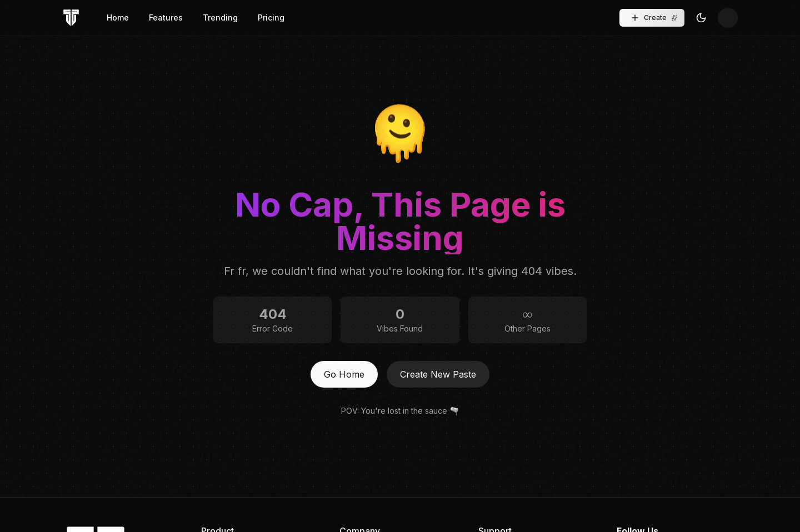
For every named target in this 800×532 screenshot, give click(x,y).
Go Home (344, 374)
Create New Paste (438, 374)
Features (166, 17)
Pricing (271, 17)
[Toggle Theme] (701, 18)
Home (118, 17)
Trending (220, 17)
